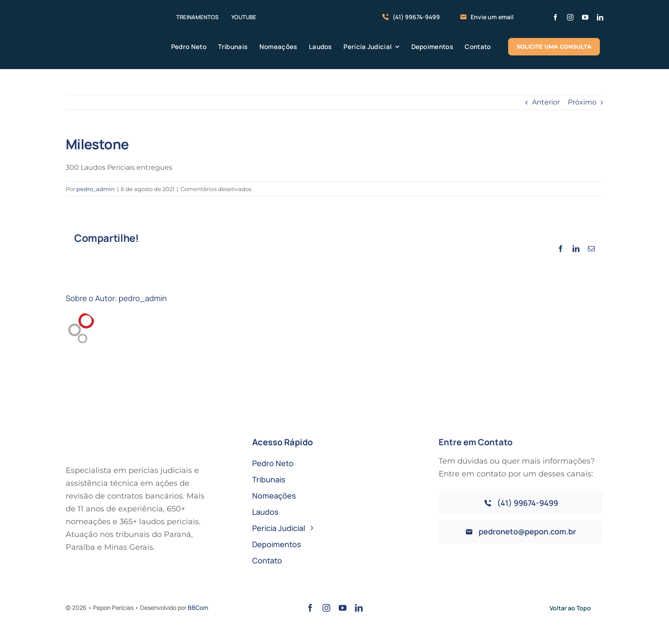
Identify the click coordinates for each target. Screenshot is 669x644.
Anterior (546, 102)
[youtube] (585, 17)
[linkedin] (600, 17)
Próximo (582, 102)
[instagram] (570, 17)
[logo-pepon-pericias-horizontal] (106, 24)
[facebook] (555, 17)
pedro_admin (96, 189)
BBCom (198, 608)
